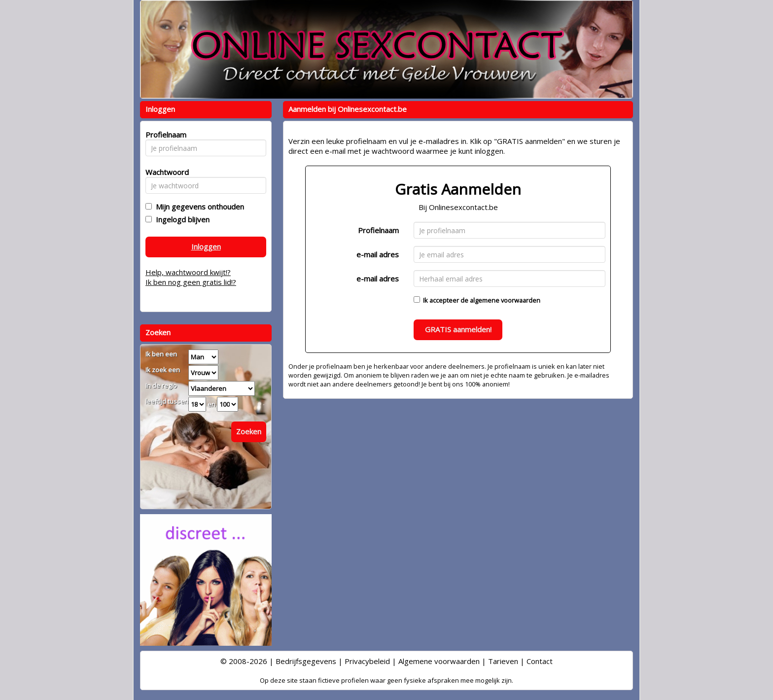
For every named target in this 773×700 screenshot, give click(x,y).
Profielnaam (378, 230)
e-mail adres (378, 254)
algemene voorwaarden (505, 300)
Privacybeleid (367, 661)
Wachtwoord (164, 172)
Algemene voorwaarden (439, 661)
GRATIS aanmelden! (458, 329)
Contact (540, 661)
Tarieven (503, 661)
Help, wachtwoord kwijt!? (188, 272)
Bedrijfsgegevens (306, 661)
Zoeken (249, 431)
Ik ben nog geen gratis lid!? (191, 282)
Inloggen (206, 246)
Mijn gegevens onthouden (198, 207)
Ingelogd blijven (181, 219)
